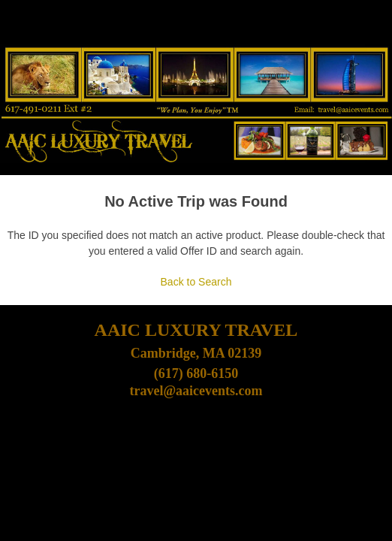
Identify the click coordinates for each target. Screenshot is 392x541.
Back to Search (196, 282)
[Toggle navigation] (16, 26)
